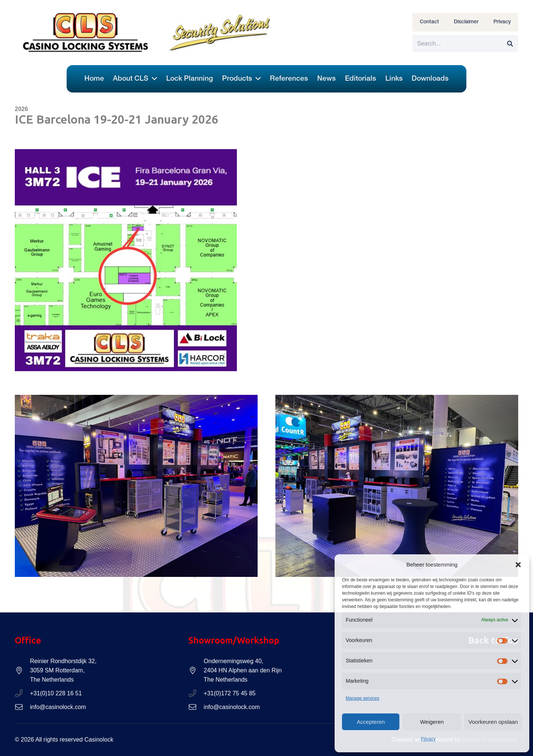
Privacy (428, 739)
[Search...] (465, 44)
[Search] (510, 44)
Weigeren (432, 722)
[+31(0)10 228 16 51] (22, 693)
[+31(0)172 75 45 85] (196, 693)
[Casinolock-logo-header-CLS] (86, 33)
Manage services (363, 698)
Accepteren (371, 722)
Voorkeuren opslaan (493, 722)
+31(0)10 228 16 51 (56, 693)
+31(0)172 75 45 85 (229, 693)
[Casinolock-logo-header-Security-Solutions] (221, 33)
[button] (518, 565)
